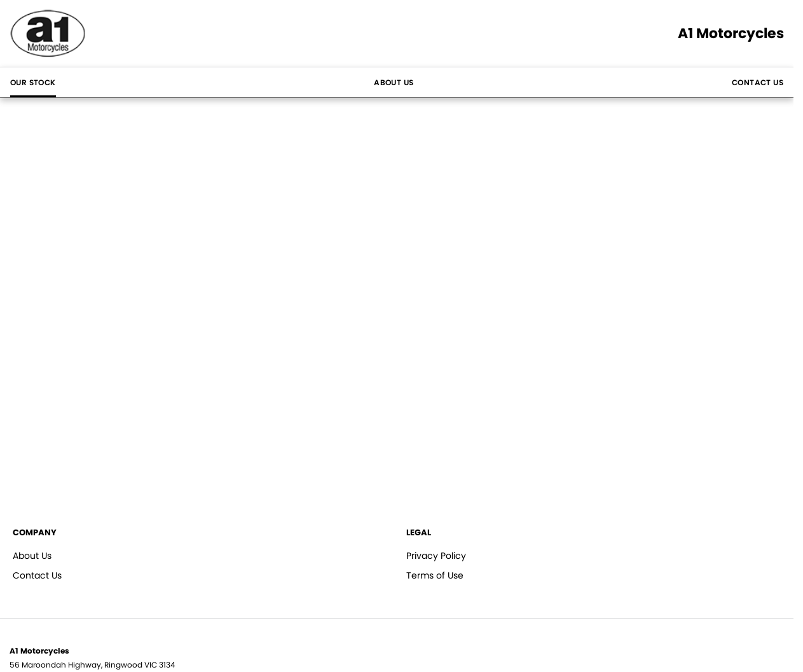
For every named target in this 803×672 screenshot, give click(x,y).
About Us (394, 82)
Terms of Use (435, 575)
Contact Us (758, 82)
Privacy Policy (436, 556)
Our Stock (33, 82)
